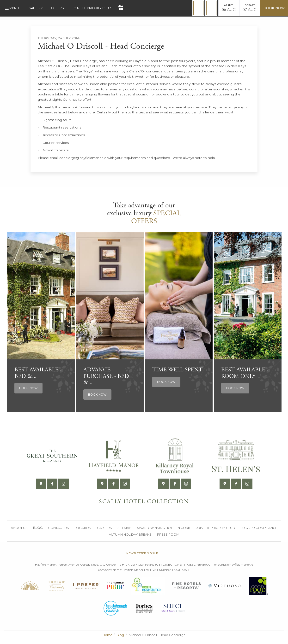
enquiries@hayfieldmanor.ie (234, 565)
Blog (37, 528)
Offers (57, 8)
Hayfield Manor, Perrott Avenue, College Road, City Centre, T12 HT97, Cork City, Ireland (95, 565)
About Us (18, 528)
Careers (104, 528)
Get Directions (169, 565)
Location (83, 528)
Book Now (274, 8)
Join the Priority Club (92, 8)
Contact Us (58, 528)
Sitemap (125, 528)
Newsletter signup (142, 553)
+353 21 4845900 (199, 565)
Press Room (168, 534)
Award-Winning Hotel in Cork (164, 528)
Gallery (36, 8)
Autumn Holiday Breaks (130, 534)
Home (107, 635)
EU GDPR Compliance (260, 528)
